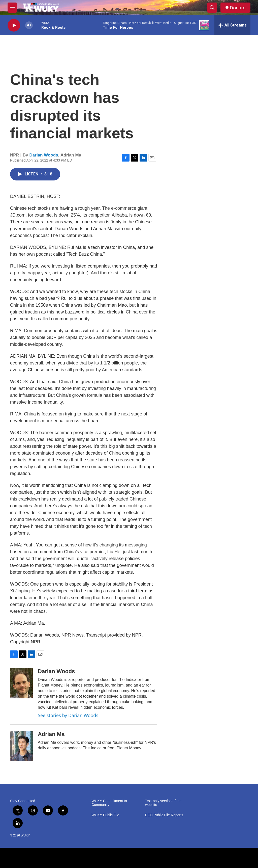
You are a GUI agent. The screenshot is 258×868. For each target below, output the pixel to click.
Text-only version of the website (163, 803)
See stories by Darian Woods (68, 715)
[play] (14, 25)
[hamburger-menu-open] (12, 8)
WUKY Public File (105, 815)
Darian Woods (44, 155)
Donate (238, 8)
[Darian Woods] (21, 683)
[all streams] (232, 25)
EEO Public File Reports (164, 815)
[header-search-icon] (212, 8)
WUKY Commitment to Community (109, 803)
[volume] (29, 25)
